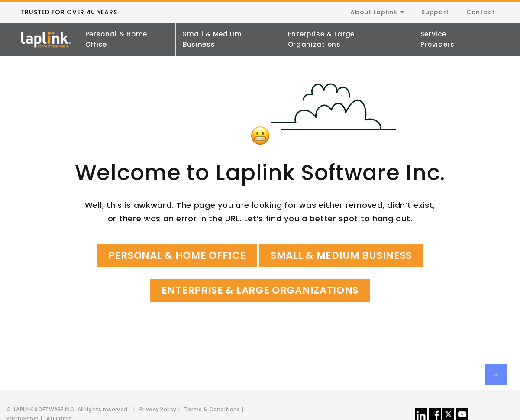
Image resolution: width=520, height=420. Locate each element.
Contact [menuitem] (481, 12)
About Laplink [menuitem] (374, 12)
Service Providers (438, 39)
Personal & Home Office (116, 39)
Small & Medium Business (212, 39)
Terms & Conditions (212, 409)
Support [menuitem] (435, 12)
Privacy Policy (158, 409)
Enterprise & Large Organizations (321, 39)
